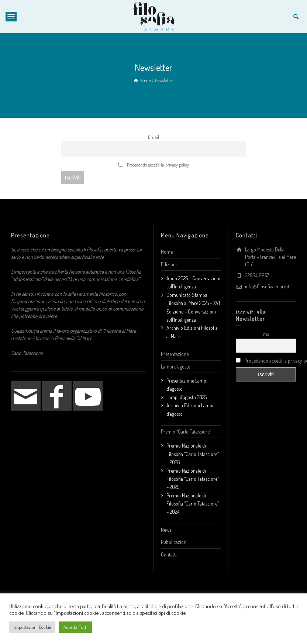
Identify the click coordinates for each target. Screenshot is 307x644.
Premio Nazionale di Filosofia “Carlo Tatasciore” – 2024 (193, 504)
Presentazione (175, 354)
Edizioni (169, 264)
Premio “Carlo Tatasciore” (186, 431)
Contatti (169, 554)
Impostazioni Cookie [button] (32, 627)
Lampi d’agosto (176, 366)
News (166, 530)
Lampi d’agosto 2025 (187, 397)
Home (167, 252)
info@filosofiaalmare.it (267, 286)
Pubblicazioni (174, 542)
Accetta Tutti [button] (75, 627)
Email (153, 137)
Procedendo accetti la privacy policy (154, 165)
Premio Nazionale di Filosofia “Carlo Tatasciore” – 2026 (193, 454)
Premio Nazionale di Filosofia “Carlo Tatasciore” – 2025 (193, 479)
